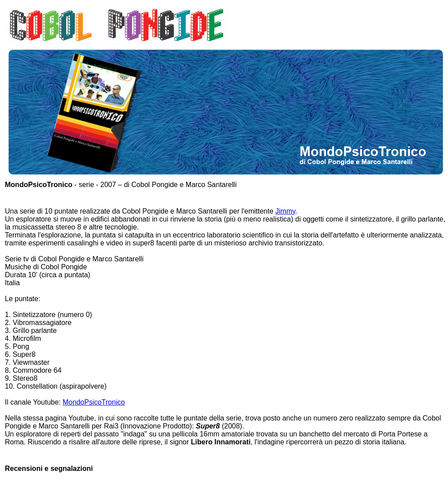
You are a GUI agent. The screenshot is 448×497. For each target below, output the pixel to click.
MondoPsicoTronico (94, 402)
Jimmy (285, 211)
